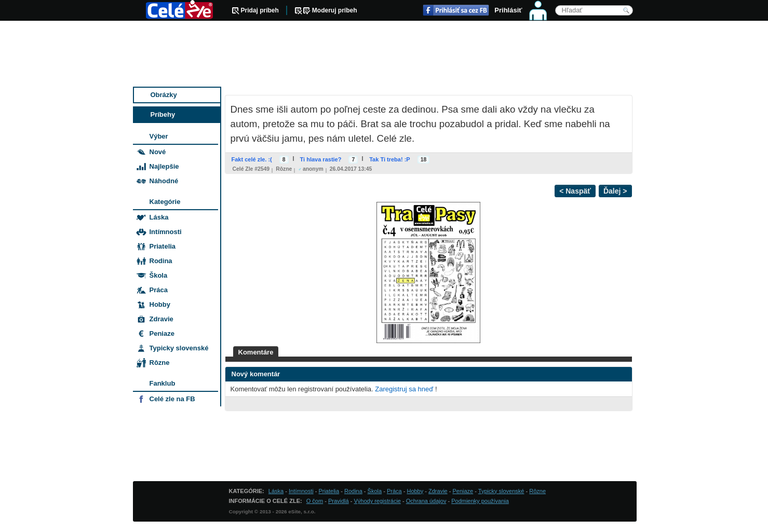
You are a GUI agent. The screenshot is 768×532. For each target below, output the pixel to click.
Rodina (161, 261)
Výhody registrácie (377, 501)
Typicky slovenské (179, 348)
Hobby (160, 304)
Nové (158, 152)
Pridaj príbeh (260, 10)
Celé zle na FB (172, 399)
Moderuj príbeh (335, 10)
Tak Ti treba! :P (389, 159)
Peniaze (162, 333)
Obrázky (164, 95)
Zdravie (161, 319)
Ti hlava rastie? (321, 159)
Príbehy (163, 114)
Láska (159, 217)
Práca (159, 290)
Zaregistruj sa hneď (404, 389)
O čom (315, 501)
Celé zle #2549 (251, 169)
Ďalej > (615, 191)
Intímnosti (166, 232)
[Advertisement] (385, 54)
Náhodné (164, 181)
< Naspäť (575, 191)
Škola (159, 275)
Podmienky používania (480, 501)
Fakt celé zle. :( (252, 159)
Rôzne (284, 169)
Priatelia (163, 246)
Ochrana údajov (426, 501)
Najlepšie (164, 166)
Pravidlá (339, 501)
